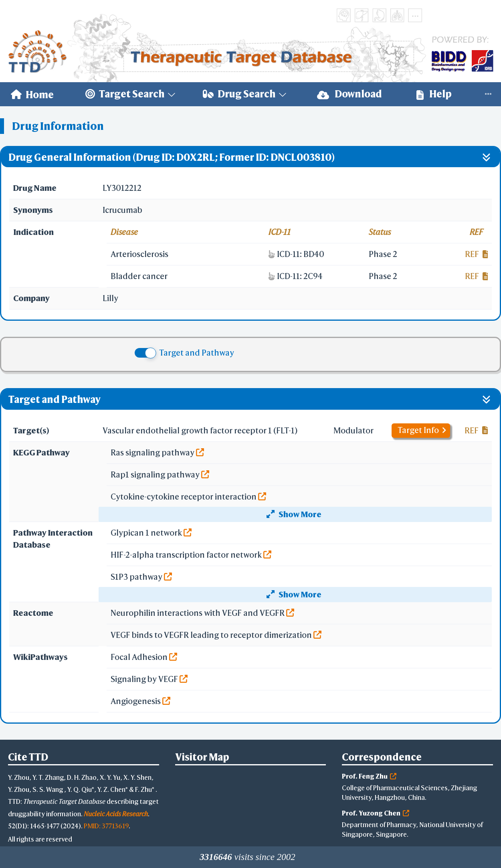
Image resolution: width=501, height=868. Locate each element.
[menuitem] (32, 94)
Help (434, 94)
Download (349, 94)
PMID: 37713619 (106, 826)
